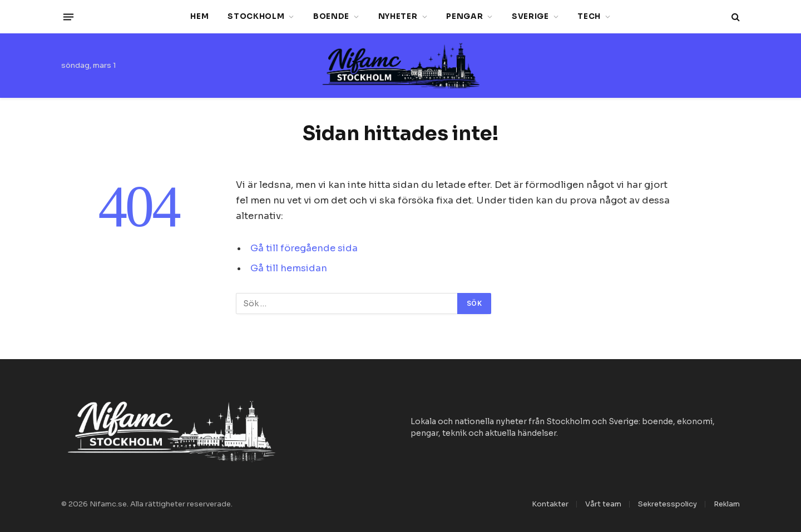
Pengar (464, 16)
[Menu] (68, 17)
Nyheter (398, 16)
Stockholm (256, 16)
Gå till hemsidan (289, 268)
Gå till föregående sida (304, 248)
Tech (589, 16)
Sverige (530, 16)
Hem (199, 16)
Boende (331, 16)
